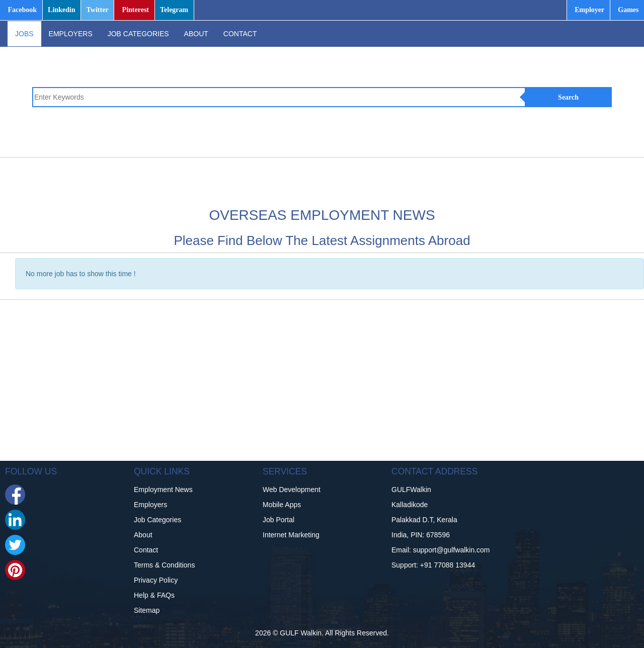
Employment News (163, 490)
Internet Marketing (291, 535)
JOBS (24, 34)
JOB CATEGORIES (138, 34)
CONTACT (240, 34)
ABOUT (196, 34)
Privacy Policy (156, 580)
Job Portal (278, 520)
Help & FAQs (154, 595)
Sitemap (147, 610)
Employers (150, 505)
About (143, 535)
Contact (146, 550)
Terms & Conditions (164, 565)
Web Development (292, 490)
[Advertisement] (352, 180)
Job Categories (157, 520)
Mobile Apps (282, 505)
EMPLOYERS (71, 34)
